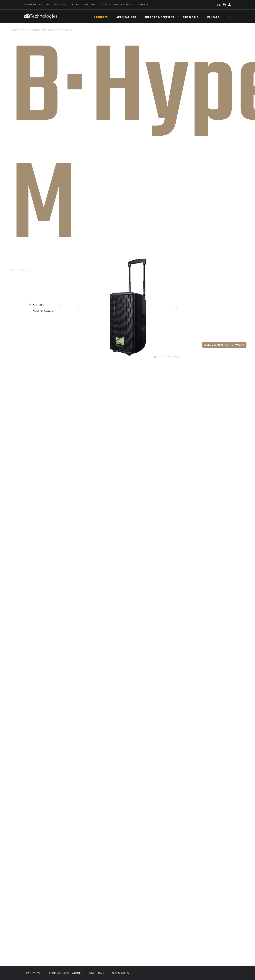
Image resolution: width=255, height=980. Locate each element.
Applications (126, 17)
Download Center (36, 5)
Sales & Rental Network (224, 345)
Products (101, 17)
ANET (75, 5)
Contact (213, 17)
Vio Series (60, 5)
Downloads (97, 973)
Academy (90, 5)
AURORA (148, 5)
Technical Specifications (64, 973)
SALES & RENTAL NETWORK (117, 5)
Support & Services (159, 17)
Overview (33, 973)
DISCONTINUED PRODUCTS (43, 30)
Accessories (120, 973)
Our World (191, 17)
